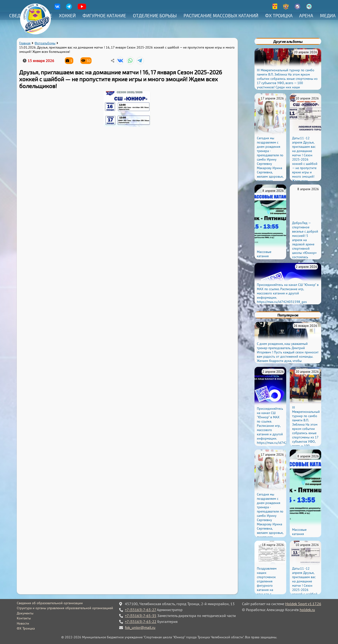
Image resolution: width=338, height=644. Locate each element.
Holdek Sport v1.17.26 (303, 604)
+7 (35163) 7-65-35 (141, 616)
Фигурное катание (104, 16)
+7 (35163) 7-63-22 (141, 621)
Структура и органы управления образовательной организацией (65, 608)
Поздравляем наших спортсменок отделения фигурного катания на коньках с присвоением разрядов (267, 585)
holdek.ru (307, 610)
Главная (25, 43)
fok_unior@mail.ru (140, 627)
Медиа (328, 16)
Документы (25, 613)
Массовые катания (264, 254)
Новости (23, 623)
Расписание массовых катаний (221, 16)
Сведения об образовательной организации (50, 603)
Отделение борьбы (155, 16)
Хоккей (67, 16)
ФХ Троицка (279, 16)
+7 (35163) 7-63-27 (140, 610)
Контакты (24, 618)
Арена (306, 16)
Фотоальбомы (45, 43)
